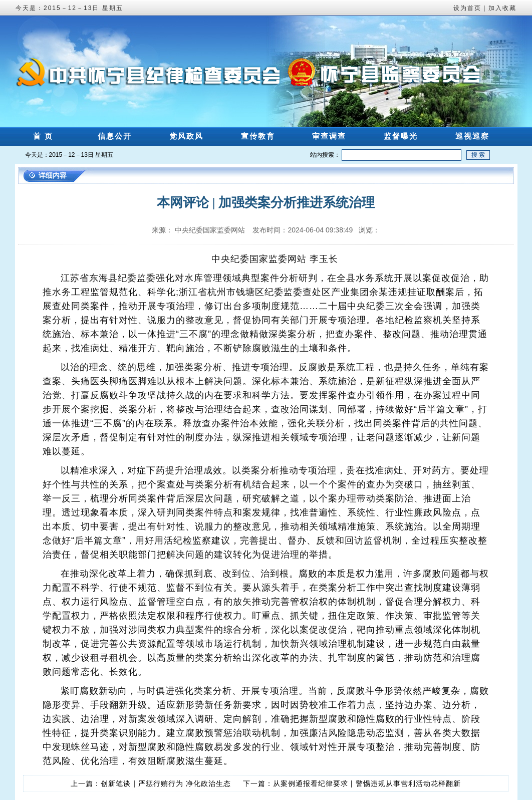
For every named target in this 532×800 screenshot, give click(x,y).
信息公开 (115, 136)
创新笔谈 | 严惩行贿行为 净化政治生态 (166, 783)
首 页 (43, 136)
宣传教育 (258, 136)
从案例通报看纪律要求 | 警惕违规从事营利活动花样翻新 (367, 783)
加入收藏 (502, 8)
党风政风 (186, 136)
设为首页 (467, 8)
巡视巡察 (472, 136)
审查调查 (329, 136)
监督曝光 (401, 136)
